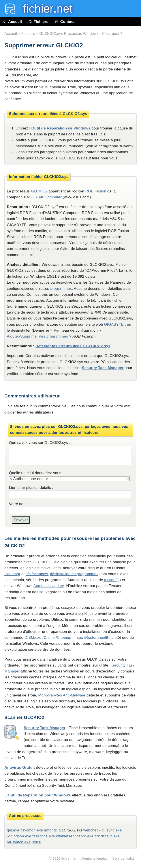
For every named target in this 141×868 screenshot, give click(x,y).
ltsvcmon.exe (32, 830)
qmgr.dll (51, 830)
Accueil (13, 22)
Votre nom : (19, 504)
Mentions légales (94, 858)
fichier (45, 9)
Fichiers (38, 22)
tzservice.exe (44, 836)
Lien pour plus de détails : (31, 488)
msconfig (112, 580)
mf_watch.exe (19, 842)
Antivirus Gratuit (20, 767)
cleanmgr (12, 574)
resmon (96, 620)
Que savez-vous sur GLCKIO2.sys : (40, 443)
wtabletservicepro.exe (75, 836)
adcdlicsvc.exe (107, 836)
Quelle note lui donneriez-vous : (36, 473)
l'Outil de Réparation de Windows (60, 128)
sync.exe (114, 830)
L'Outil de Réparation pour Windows (38, 795)
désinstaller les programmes (74, 574)
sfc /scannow (37, 574)
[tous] (37, 842)
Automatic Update (49, 586)
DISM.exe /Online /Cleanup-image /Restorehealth (67, 638)
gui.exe (13, 830)
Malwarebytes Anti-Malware (62, 695)
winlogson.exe (19, 836)
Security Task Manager (103, 368)
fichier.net (69, 858)
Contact (65, 22)
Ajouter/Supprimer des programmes (37, 336)
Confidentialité (123, 858)
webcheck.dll (94, 830)
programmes (61, 289)
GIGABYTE (114, 324)
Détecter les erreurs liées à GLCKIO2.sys (73, 346)
